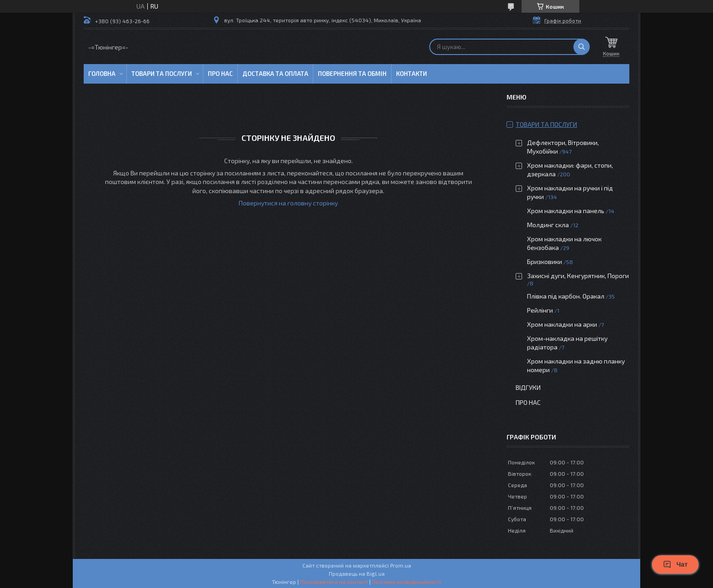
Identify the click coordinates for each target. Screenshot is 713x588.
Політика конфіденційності (407, 582)
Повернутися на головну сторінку (288, 203)
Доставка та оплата (275, 74)
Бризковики (545, 262)
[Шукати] (582, 47)
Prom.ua (401, 565)
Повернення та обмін (352, 74)
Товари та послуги (162, 74)
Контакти (412, 74)
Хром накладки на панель (566, 211)
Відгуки (528, 387)
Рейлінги (540, 310)
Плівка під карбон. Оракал (566, 296)
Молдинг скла (548, 225)
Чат (675, 564)
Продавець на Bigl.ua (357, 573)
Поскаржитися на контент (334, 582)
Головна (102, 74)
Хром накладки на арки (562, 324)
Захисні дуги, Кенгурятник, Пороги (578, 276)
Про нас (220, 74)
